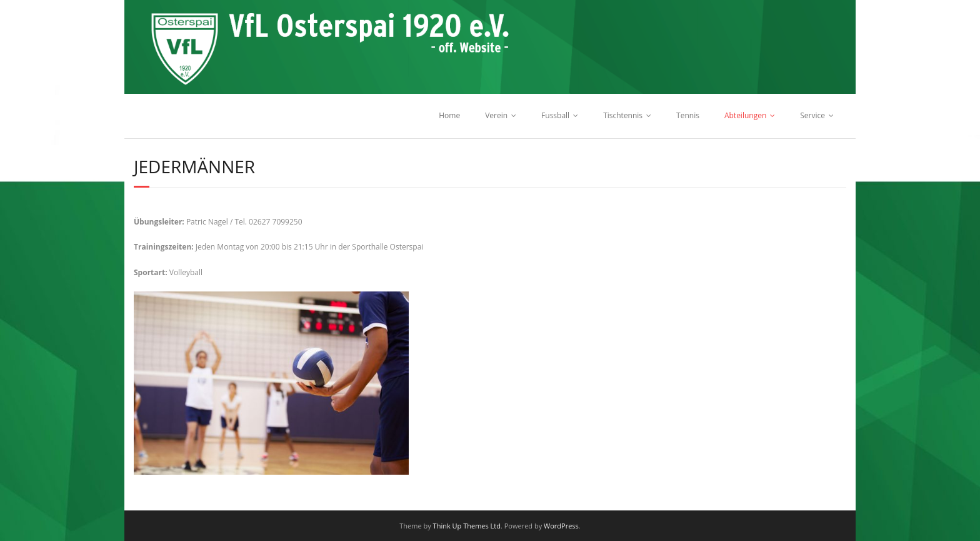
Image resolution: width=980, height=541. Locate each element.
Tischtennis (623, 115)
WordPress (561, 526)
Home (449, 115)
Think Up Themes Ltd (467, 526)
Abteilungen (745, 115)
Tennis (688, 115)
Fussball (555, 115)
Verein (496, 115)
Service (812, 115)
